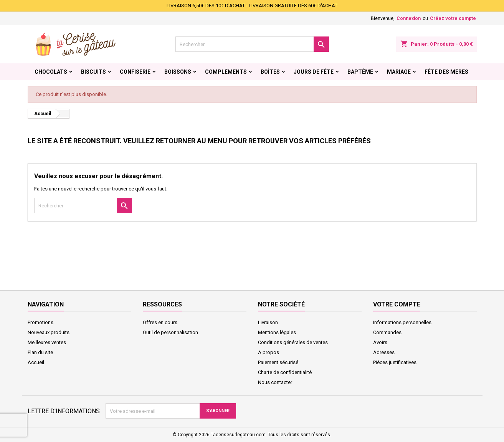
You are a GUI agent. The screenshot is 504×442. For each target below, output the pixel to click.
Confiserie (135, 72)
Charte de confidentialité (285, 372)
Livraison (268, 322)
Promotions (40, 322)
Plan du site (40, 352)
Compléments (226, 72)
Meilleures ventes (47, 342)
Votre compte (397, 304)
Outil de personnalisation (170, 332)
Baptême (360, 72)
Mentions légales (277, 332)
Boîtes (270, 72)
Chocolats (51, 72)
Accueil (36, 362)
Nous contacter (275, 382)
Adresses (384, 352)
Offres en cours (160, 322)
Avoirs (380, 342)
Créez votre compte (453, 18)
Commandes (387, 332)
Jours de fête (314, 72)
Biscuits (93, 72)
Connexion (409, 18)
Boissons (178, 72)
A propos (269, 352)
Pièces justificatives (395, 362)
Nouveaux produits (49, 332)
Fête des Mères (446, 72)
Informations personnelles (402, 322)
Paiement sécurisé (278, 362)
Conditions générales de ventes (293, 342)
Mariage (399, 72)
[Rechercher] (252, 44)
